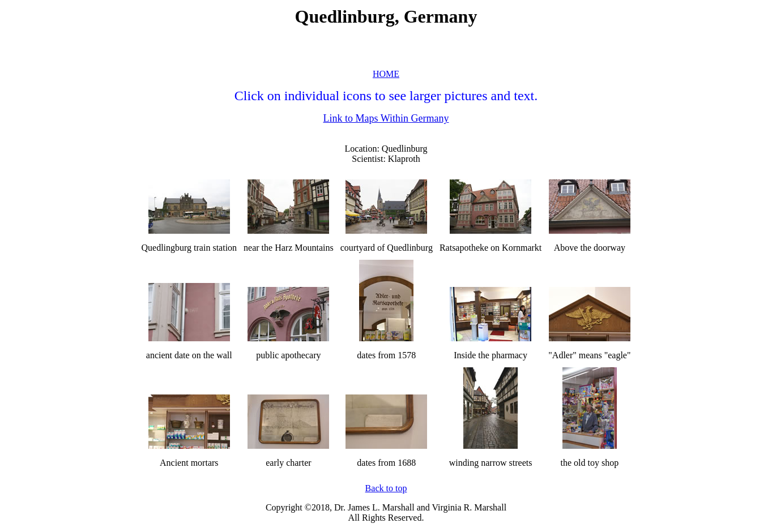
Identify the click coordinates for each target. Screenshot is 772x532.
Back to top (386, 488)
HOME (386, 74)
